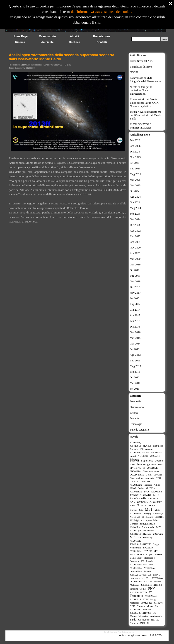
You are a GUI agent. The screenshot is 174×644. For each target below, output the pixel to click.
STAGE (148, 551)
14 (144, 468)
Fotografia (135, 401)
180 (141, 449)
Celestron (148, 471)
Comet (143, 589)
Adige (157, 485)
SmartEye (158, 513)
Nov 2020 (135, 248)
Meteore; (134, 585)
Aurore (149, 449)
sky (145, 564)
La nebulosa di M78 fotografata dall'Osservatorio (145, 80)
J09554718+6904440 (141, 495)
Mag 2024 (135, 208)
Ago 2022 (135, 231)
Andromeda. (148, 527)
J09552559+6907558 (141, 575)
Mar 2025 (135, 180)
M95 (160, 464)
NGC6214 (143, 456)
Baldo (133, 620)
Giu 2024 (135, 202)
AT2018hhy (156, 502)
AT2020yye (157, 578)
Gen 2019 (135, 265)
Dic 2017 (135, 287)
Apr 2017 (135, 315)
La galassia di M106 (141, 67)
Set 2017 (135, 298)
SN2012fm (135, 471)
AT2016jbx (136, 530)
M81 (133, 537)
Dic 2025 (135, 152)
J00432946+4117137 (149, 620)
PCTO (144, 592)
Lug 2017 (135, 304)
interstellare (136, 571)
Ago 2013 (135, 355)
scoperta (150, 478)
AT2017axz (136, 564)
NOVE (157, 575)
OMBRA (159, 581)
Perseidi (148, 485)
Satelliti (134, 589)
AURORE (150, 505)
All (139, 537)
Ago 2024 (135, 197)
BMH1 (158, 554)
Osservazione (137, 478)
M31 (149, 509)
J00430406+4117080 (141, 613)
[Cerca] (146, 39)
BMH (133, 558)
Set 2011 (135, 389)
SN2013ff (30, 68)
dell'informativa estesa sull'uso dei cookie (101, 10)
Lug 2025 (135, 169)
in (131, 581)
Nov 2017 (135, 293)
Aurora (140, 554)
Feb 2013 (135, 372)
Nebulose (158, 446)
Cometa (134, 623)
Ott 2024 (135, 191)
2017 (140, 558)
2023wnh (158, 534)
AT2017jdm (136, 551)
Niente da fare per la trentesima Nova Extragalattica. (141, 90)
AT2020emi (136, 485)
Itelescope (150, 558)
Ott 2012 (135, 377)
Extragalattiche (147, 524)
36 (154, 613)
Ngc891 (146, 578)
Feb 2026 (135, 140)
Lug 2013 (135, 361)
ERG (132, 505)
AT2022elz (151, 488)
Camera (141, 606)
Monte (133, 616)
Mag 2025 (135, 174)
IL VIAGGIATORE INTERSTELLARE (141, 126)
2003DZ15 (142, 502)
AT (150, 592)
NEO (158, 478)
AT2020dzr (149, 530)
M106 (133, 488)
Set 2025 (135, 163)
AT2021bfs (135, 513)
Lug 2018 (135, 276)
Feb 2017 (135, 321)
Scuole (146, 452)
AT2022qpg (151, 596)
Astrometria (136, 492)
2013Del (148, 581)
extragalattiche (150, 520)
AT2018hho (136, 568)
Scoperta (134, 561)
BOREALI (135, 599)
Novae (141, 464)
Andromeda (156, 616)
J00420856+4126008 (141, 446)
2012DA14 (153, 468)
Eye (151, 564)
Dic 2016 (135, 327)
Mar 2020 (135, 259)
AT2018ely (135, 541)
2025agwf (155, 456)
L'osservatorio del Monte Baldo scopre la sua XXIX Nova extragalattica (144, 103)
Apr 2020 (135, 253)
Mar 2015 (135, 338)
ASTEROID (154, 498)
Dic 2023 (135, 225)
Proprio (149, 554)
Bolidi (149, 475)
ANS (132, 502)
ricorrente (135, 578)
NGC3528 (135, 517)
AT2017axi (157, 452)
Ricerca (134, 413)
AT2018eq (135, 452)
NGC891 (135, 72)
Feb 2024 (135, 214)
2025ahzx (145, 481)
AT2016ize (135, 609)
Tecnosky (148, 537)
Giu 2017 (135, 310)
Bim (157, 606)
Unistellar (135, 527)
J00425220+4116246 (152, 603)
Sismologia (136, 424)
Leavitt (150, 561)
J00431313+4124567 (141, 534)
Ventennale (135, 548)
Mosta (150, 606)
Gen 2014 (135, 344)
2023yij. (147, 513)
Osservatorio (137, 407)
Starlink (138, 581)
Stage (156, 544)
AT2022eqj (135, 442)
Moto (157, 510)
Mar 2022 (135, 236)
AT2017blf (156, 492)
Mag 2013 (135, 366)
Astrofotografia (138, 498)
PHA (147, 492)
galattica (152, 464)
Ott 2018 (135, 270)
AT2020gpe (150, 568)
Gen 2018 (135, 281)
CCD (132, 606)
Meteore (147, 609)
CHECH (134, 481)
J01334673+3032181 (153, 517)
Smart (133, 456)
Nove (140, 505)
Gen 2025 (135, 185)
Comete (134, 524)
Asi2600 (134, 592)
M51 (156, 551)
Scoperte (135, 418)
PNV (152, 588)
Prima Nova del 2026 (141, 61)
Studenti (148, 571)
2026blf (159, 461)
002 (142, 561)
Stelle (141, 488)
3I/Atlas (158, 475)
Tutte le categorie (139, 430)
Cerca (164, 39)
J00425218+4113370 (152, 585)
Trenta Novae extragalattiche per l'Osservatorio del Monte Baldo (146, 115)
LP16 (133, 464)
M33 (132, 554)
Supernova (20, 68)
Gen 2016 (135, 332)
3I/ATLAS (135, 468)
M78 (158, 527)
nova (157, 471)
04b (141, 510)
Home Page (20, 36)
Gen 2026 (135, 146)
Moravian (143, 616)
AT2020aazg (149, 599)
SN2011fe (148, 548)
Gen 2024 (135, 219)
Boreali (134, 510)
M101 (156, 495)
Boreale (134, 449)
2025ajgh (135, 520)
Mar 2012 (135, 383)
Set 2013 (135, 349)
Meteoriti (135, 603)
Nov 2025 (135, 157)
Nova (134, 460)
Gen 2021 (135, 242)
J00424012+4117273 (141, 544)
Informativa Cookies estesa (119, 632)
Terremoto (136, 596)
